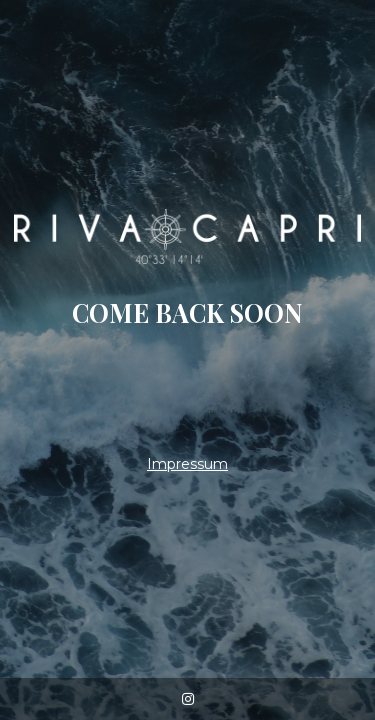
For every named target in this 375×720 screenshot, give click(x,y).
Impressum (187, 464)
